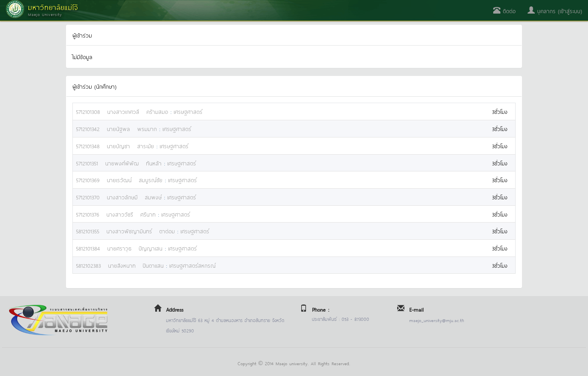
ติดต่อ (504, 11)
